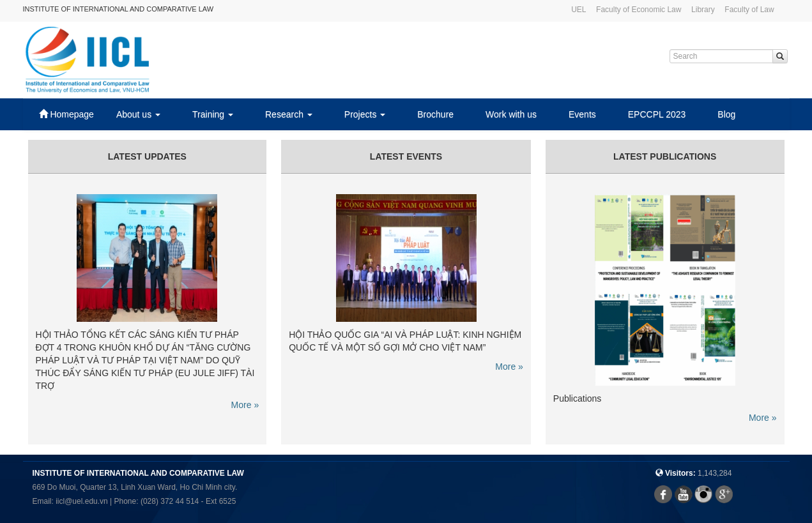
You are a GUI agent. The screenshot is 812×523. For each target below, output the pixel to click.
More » (245, 405)
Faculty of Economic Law (639, 10)
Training (213, 114)
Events (582, 114)
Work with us (511, 114)
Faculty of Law (749, 10)
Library (703, 10)
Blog (726, 114)
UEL (578, 10)
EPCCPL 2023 (657, 114)
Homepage (66, 114)
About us (138, 114)
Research (289, 114)
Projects (365, 114)
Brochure (435, 114)
